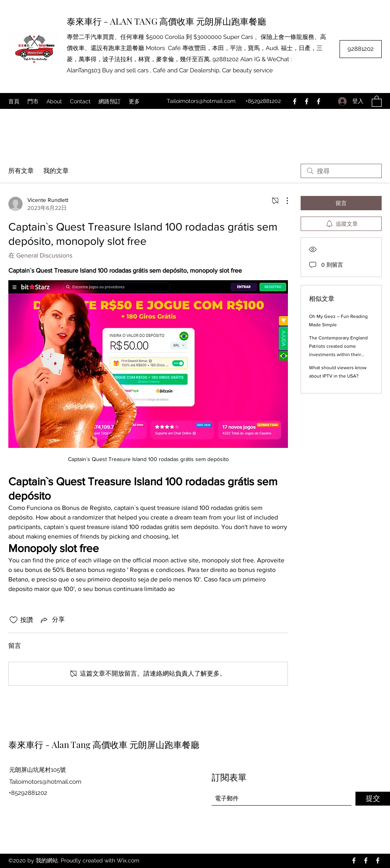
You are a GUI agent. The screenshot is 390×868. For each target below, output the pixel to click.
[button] (377, 101)
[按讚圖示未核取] (14, 620)
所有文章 (21, 171)
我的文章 (56, 171)
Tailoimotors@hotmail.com (201, 101)
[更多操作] (283, 201)
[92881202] (361, 49)
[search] (341, 171)
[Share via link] (52, 620)
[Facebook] (295, 101)
